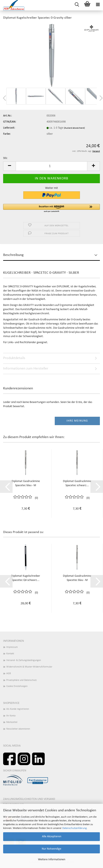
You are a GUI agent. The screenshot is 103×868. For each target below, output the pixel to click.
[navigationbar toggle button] (98, 5)
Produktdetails (14, 358)
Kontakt (10, 654)
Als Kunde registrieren (18, 709)
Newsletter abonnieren (18, 729)
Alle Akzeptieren (52, 837)
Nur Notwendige (51, 849)
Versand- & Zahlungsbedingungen (24, 660)
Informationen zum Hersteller (26, 369)
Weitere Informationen (52, 860)
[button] (9, 166)
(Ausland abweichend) (74, 128)
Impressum (12, 647)
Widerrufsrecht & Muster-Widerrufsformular (29, 667)
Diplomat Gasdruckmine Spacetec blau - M (26, 483)
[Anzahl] (51, 166)
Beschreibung (13, 255)
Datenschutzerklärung (74, 828)
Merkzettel (12, 722)
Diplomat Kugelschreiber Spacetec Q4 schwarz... (26, 578)
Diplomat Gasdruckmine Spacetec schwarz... (77, 483)
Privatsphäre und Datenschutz (22, 680)
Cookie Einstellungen (17, 686)
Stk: (5, 158)
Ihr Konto (11, 716)
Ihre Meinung (77, 421)
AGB (9, 674)
